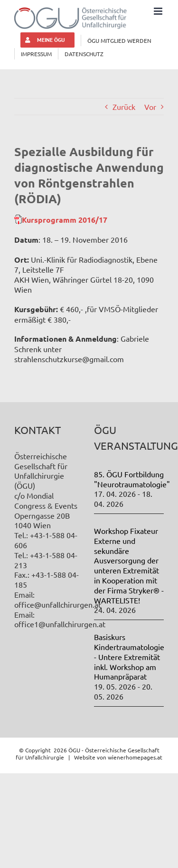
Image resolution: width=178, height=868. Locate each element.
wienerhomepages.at (135, 757)
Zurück (124, 107)
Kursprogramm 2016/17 (65, 220)
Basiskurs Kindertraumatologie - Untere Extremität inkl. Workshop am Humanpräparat (129, 656)
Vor (150, 107)
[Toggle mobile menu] (159, 11)
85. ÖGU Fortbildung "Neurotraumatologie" (132, 479)
